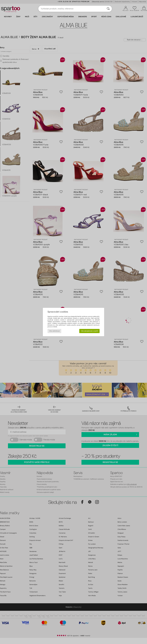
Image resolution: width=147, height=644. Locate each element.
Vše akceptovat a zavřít (89, 331)
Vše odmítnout (54, 331)
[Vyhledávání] (108, 9)
